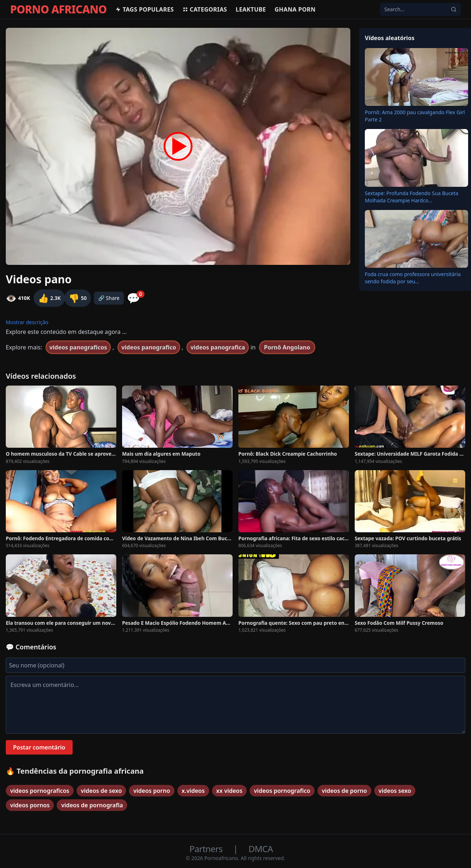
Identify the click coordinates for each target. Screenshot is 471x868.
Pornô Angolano (287, 347)
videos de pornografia (92, 805)
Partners (207, 849)
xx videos (230, 791)
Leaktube (251, 9)
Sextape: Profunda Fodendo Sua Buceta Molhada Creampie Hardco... (412, 197)
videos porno (152, 791)
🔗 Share (109, 298)
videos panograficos (78, 347)
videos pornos (30, 805)
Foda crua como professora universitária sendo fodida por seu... (413, 278)
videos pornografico (282, 791)
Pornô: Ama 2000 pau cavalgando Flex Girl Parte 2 (415, 116)
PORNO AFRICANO (58, 9)
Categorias (205, 9)
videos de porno (344, 791)
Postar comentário (39, 747)
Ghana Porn (295, 9)
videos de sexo (101, 791)
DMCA (261, 849)
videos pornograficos (40, 791)
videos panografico (149, 347)
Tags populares (144, 9)
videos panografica (218, 347)
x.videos (193, 791)
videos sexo (395, 791)
